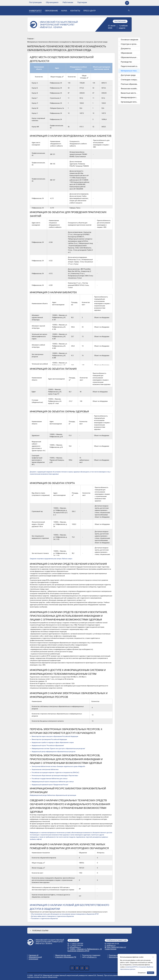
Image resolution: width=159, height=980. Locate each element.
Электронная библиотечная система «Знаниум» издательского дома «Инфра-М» (58, 766)
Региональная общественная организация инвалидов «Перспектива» (55, 776)
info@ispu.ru (92, 957)
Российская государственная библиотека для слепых (50, 779)
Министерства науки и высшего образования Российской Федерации (55, 736)
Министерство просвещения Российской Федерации (49, 739)
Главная (30, 39)
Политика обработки (117, 955)
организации (33, 959)
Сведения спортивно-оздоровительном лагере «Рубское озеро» (51, 559)
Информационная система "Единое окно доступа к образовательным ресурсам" (58, 749)
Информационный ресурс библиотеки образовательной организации (53, 795)
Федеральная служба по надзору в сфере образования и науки (53, 742)
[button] (79, 931)
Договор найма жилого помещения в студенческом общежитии (52, 916)
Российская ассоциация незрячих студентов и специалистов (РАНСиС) (55, 773)
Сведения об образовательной (35, 956)
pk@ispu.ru (111, 945)
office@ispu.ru (75, 947)
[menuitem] (35, 2)
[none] (35, 2)
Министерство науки (63, 955)
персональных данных (117, 957)
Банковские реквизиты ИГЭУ (78, 951)
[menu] (58, 2)
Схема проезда (111, 949)
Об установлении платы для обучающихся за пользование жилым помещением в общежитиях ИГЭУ (65, 914)
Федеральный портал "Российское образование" (48, 746)
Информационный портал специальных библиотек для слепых (53, 782)
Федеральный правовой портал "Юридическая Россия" (50, 785)
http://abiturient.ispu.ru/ (116, 947)
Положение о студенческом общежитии (44, 919)
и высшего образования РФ (66, 957)
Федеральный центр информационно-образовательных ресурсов (53, 752)
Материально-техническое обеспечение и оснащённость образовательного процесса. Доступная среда (67, 42)
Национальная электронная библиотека (45, 769)
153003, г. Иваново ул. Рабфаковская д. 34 (86, 949)
